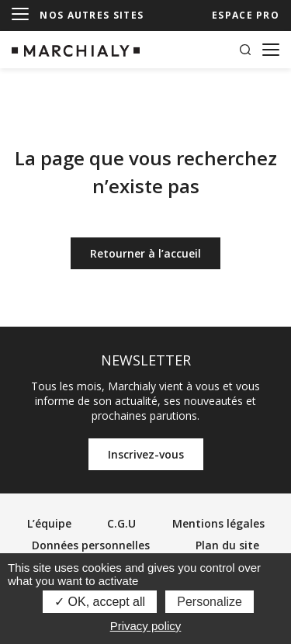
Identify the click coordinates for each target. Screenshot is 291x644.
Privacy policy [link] (146, 626)
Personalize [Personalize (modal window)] (210, 602)
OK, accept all (100, 602)
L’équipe (49, 523)
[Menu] (20, 15)
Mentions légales (218, 523)
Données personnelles (91, 545)
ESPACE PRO (246, 15)
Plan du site (227, 545)
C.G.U (121, 523)
